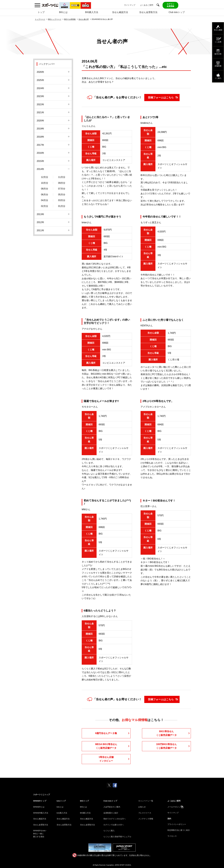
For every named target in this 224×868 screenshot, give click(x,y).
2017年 (40, 145)
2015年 (40, 161)
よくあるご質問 (147, 5)
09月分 (62, 183)
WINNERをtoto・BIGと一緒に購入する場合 (40, 834)
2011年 (40, 230)
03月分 (62, 200)
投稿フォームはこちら (161, 98)
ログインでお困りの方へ (114, 825)
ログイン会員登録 (170, 5)
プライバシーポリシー (177, 824)
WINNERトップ (40, 801)
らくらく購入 (109, 831)
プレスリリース (145, 813)
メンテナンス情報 (146, 819)
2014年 (40, 169)
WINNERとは (39, 807)
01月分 (62, 206)
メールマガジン (174, 807)
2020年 (40, 121)
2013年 (40, 214)
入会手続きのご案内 (112, 807)
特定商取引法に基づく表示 (179, 830)
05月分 (62, 195)
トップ (41, 12)
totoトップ (61, 801)
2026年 (40, 72)
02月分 (45, 206)
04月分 (45, 200)
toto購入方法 (62, 813)
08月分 (45, 189)
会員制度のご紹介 (111, 813)
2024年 (40, 88)
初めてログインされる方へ (115, 819)
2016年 (40, 153)
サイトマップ (130, 5)
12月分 (45, 177)
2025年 (40, 80)
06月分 (45, 195)
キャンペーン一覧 (146, 801)
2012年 (40, 222)
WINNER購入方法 (41, 813)
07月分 (62, 189)
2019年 (40, 129)
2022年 (40, 104)
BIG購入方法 (92, 12)
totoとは (60, 807)
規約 (169, 819)
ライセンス (172, 836)
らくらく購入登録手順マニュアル (117, 837)
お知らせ (142, 807)
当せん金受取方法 (148, 12)
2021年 (40, 112)
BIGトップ (84, 801)
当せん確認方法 (120, 12)
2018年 (40, 137)
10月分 (45, 183)
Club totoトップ (177, 12)
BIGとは (63, 12)
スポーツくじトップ (41, 795)
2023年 (40, 96)
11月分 (62, 177)
